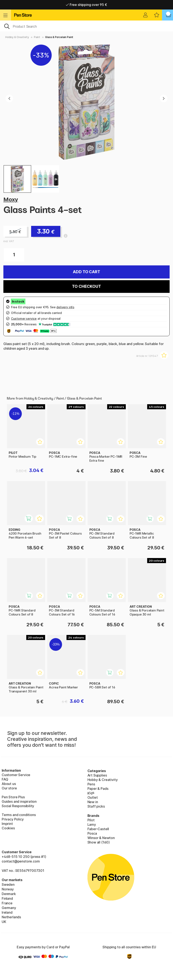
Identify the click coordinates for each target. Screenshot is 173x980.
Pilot (91, 820)
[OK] (86, 26)
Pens (91, 784)
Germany (9, 908)
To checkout (86, 286)
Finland (7, 898)
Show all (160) (99, 842)
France (7, 903)
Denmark (9, 894)
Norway (8, 889)
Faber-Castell (98, 829)
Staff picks (96, 806)
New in (93, 802)
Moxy (11, 199)
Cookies (8, 828)
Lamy (92, 824)
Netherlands (11, 917)
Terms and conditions (19, 815)
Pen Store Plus (13, 797)
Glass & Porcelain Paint (59, 37)
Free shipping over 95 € (86, 5)
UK (4, 922)
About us (9, 784)
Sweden (8, 884)
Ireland (7, 912)
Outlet (93, 797)
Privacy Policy (13, 819)
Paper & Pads (98, 789)
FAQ (5, 779)
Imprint (7, 824)
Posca (92, 833)
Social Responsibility (18, 806)
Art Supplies (97, 775)
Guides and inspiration (19, 801)
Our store (9, 788)
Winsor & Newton (101, 838)
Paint (37, 37)
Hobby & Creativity (17, 37)
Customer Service (16, 775)
